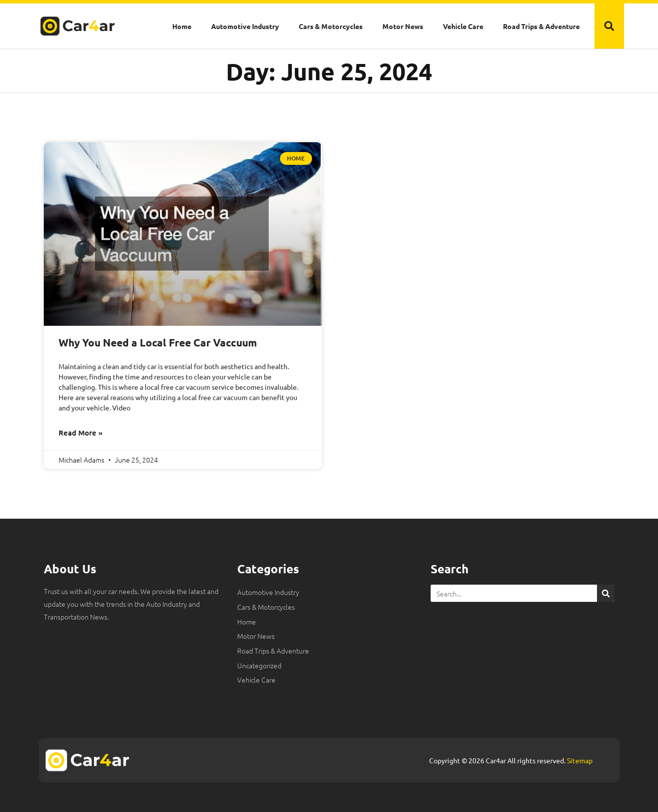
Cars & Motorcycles (331, 26)
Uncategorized (259, 665)
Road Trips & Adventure (541, 26)
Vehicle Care (463, 26)
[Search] (606, 593)
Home (182, 26)
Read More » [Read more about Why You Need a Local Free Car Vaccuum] (80, 433)
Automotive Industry (245, 26)
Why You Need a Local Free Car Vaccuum (158, 342)
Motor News (403, 26)
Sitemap (580, 760)
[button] (609, 26)
